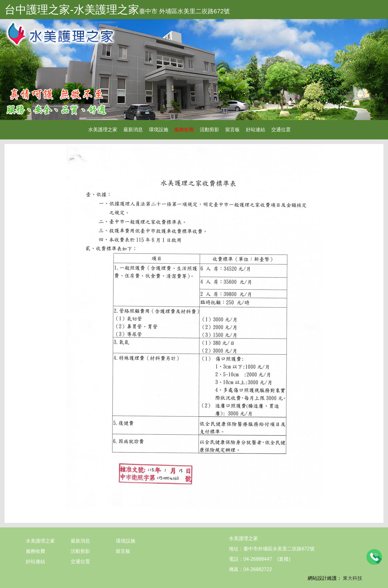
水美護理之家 (103, 130)
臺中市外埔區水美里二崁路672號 (279, 549)
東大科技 (353, 578)
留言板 (232, 130)
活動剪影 (209, 130)
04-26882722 (258, 569)
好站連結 (256, 130)
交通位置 (281, 130)
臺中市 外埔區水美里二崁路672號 (184, 11)
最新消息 (133, 130)
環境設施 (159, 130)
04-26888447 (258, 559)
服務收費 (184, 130)
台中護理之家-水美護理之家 (72, 10)
